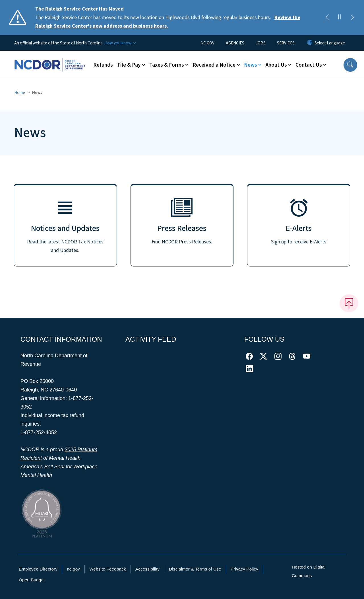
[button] (350, 65)
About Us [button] (276, 65)
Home (20, 93)
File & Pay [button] (129, 65)
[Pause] (340, 18)
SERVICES (286, 43)
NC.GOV (207, 43)
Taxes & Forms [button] (167, 65)
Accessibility (147, 569)
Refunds (103, 65)
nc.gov (73, 569)
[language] (330, 43)
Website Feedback (108, 569)
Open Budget (32, 580)
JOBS (261, 43)
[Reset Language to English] (310, 43)
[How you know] (120, 43)
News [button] (251, 65)
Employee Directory (38, 569)
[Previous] (327, 18)
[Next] (352, 18)
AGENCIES (235, 43)
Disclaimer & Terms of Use (195, 569)
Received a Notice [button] (214, 65)
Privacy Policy (244, 569)
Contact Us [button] (309, 65)
